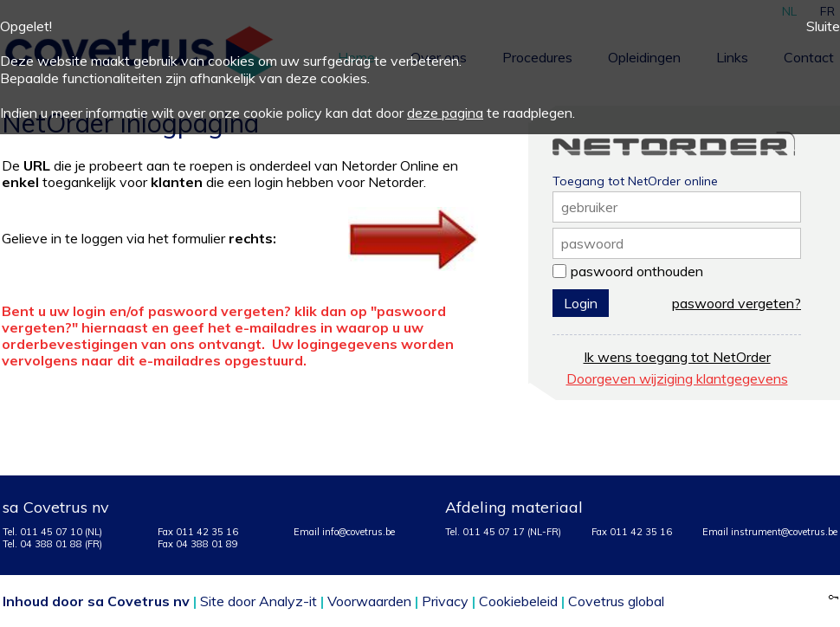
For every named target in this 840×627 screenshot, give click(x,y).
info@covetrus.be (359, 532)
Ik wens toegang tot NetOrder (677, 357)
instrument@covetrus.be (784, 532)
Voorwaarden (369, 601)
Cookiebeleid (518, 601)
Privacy (445, 601)
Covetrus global (616, 601)
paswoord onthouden (637, 271)
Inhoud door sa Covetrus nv (96, 601)
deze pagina (445, 113)
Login (581, 303)
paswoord (592, 243)
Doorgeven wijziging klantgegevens (677, 378)
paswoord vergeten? (737, 303)
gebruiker (589, 207)
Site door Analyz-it (258, 601)
